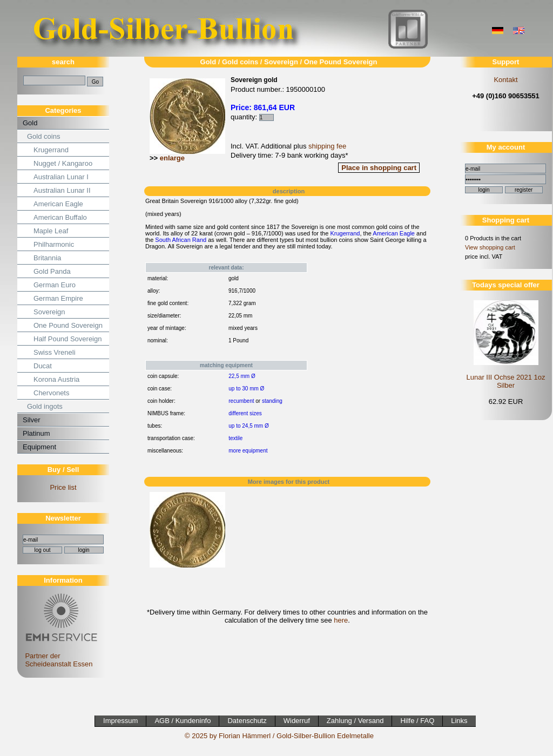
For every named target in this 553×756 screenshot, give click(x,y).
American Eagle (58, 204)
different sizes (245, 413)
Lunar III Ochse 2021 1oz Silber (506, 381)
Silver (32, 420)
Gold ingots (45, 406)
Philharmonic (54, 244)
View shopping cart (490, 247)
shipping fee (327, 146)
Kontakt (505, 80)
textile (235, 438)
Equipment (39, 447)
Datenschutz (247, 721)
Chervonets (51, 393)
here (341, 620)
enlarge (172, 158)
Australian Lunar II (62, 190)
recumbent (241, 401)
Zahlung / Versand (355, 721)
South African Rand (181, 240)
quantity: (252, 117)
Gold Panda (52, 271)
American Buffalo (60, 217)
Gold (30, 123)
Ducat (43, 366)
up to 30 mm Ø (246, 389)
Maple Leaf (51, 231)
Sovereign (49, 312)
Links (459, 721)
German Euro (55, 285)
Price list (63, 487)
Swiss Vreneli (55, 352)
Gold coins (43, 136)
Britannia (47, 258)
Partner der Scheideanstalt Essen (60, 656)
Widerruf (297, 721)
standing (272, 401)
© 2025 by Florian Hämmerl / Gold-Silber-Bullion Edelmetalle (279, 736)
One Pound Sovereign (68, 325)
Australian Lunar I (61, 177)
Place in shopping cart (379, 168)
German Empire (58, 298)
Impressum (120, 721)
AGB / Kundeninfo (183, 721)
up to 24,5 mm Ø (248, 426)
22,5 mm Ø (242, 376)
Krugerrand (51, 150)
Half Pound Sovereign (68, 339)
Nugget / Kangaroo (63, 163)
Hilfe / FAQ (417, 721)
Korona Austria (56, 379)
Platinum (36, 433)
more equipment (248, 451)
